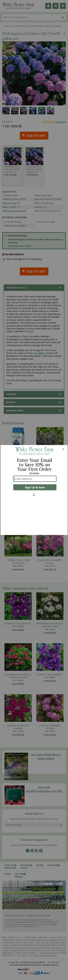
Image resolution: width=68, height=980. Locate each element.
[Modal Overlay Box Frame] (34, 490)
